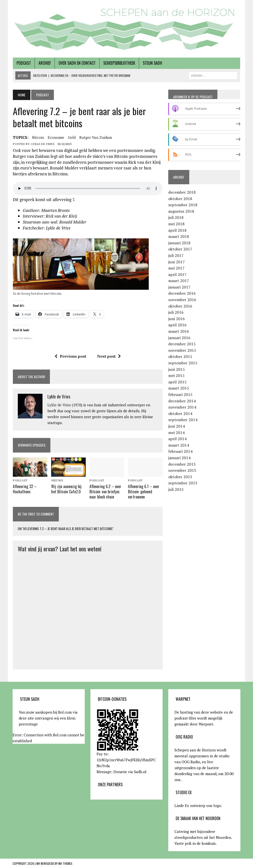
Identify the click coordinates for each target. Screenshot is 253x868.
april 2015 (177, 382)
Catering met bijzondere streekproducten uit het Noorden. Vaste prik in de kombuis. (203, 837)
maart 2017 (179, 281)
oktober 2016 (180, 306)
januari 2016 (179, 338)
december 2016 (182, 293)
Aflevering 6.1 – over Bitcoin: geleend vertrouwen (144, 492)
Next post (109, 356)
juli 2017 (176, 255)
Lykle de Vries (43, 144)
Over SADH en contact (77, 63)
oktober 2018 (180, 199)
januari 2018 (179, 243)
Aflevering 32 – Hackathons (24, 489)
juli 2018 (176, 217)
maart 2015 (179, 388)
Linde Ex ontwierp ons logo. (198, 805)
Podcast (23, 63)
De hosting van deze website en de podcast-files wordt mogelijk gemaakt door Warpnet (204, 718)
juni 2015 (177, 369)
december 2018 (182, 192)
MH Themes (65, 863)
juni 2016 (177, 319)
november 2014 (182, 407)
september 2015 (183, 363)
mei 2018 (176, 224)
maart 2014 (179, 445)
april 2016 (177, 325)
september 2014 (183, 420)
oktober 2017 (180, 249)
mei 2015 (176, 375)
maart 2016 (179, 331)
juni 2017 (177, 262)
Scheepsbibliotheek (119, 63)
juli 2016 (176, 312)
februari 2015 (180, 394)
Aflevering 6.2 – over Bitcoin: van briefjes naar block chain (105, 492)
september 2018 (183, 205)
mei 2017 (176, 268)
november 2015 (182, 350)
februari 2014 (180, 451)
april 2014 (177, 439)
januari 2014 (179, 458)
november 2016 (182, 300)
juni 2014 (177, 426)
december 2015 (182, 344)
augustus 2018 (181, 211)
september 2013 (183, 483)
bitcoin (38, 137)
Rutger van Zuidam (95, 137)
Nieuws (57, 480)
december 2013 (182, 464)
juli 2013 (176, 489)
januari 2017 (179, 287)
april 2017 (177, 274)
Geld (72, 137)
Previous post (70, 356)
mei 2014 (176, 433)
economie (56, 137)
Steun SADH (152, 63)
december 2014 (182, 401)
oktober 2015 (180, 356)
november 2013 (182, 470)
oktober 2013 (180, 477)
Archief (44, 63)
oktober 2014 (180, 413)
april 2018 (177, 230)
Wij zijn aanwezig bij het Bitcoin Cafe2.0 (66, 489)
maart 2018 (179, 236)
